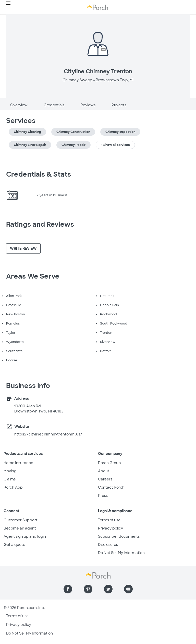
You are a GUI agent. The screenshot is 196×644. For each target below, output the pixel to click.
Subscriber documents (119, 536)
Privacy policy (111, 528)
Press (103, 496)
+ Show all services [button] (115, 145)
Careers (105, 479)
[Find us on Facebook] (68, 589)
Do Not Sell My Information (121, 553)
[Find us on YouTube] (128, 589)
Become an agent (20, 528)
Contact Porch (111, 487)
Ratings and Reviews (40, 224)
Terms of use (109, 520)
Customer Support (21, 520)
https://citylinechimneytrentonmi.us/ (48, 434)
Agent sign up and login (25, 536)
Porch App (13, 487)
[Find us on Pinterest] (88, 589)
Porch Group (109, 463)
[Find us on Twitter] (108, 589)
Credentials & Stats (39, 174)
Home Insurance (18, 463)
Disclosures (108, 545)
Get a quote (14, 545)
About (104, 471)
